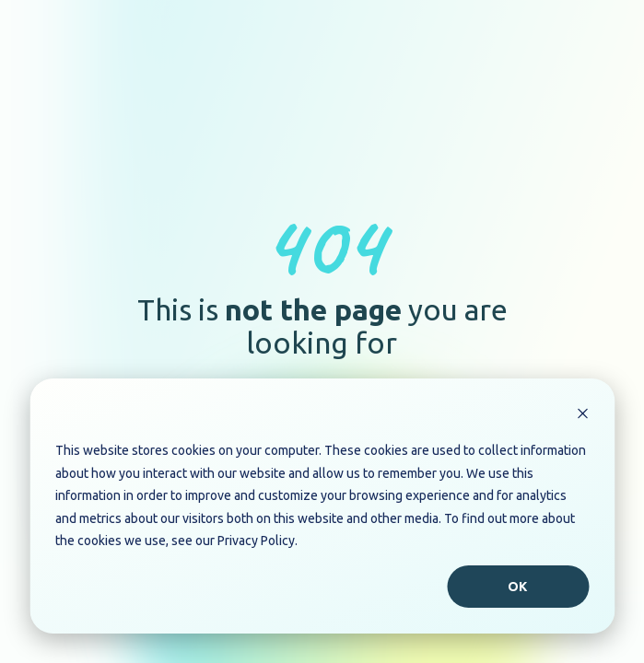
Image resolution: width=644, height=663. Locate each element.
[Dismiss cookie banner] (582, 416)
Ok (518, 587)
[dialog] (322, 506)
